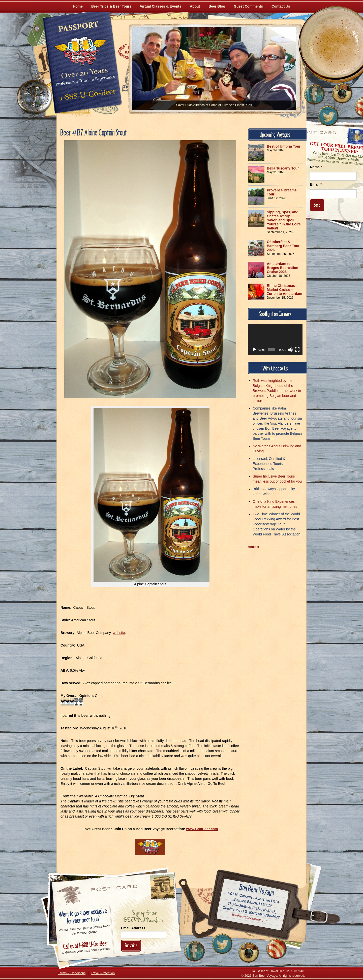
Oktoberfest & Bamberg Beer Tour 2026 (283, 246)
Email (316, 184)
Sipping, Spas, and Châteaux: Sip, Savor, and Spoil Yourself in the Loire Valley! (284, 220)
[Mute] (290, 350)
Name (316, 167)
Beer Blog (217, 6)
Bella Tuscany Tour (283, 168)
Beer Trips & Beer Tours (111, 6)
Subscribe (131, 945)
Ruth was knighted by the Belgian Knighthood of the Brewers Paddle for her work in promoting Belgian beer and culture (277, 391)
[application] (275, 339)
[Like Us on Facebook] (314, 94)
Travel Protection (103, 973)
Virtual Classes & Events (161, 6)
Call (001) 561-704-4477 (251, 913)
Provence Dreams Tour (282, 192)
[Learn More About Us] (276, 949)
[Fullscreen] (297, 350)
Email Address (133, 928)
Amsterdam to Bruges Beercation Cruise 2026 (283, 268)
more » (254, 547)
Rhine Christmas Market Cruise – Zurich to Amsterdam (285, 290)
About (195, 6)
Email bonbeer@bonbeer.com (250, 919)
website (119, 633)
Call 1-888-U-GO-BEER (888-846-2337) (252, 907)
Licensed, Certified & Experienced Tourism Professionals (269, 464)
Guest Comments (248, 6)
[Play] (254, 350)
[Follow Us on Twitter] (328, 116)
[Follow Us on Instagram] (342, 93)
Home (78, 6)
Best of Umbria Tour (284, 146)
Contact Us (281, 6)
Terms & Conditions (72, 973)
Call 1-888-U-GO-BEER (87, 96)
